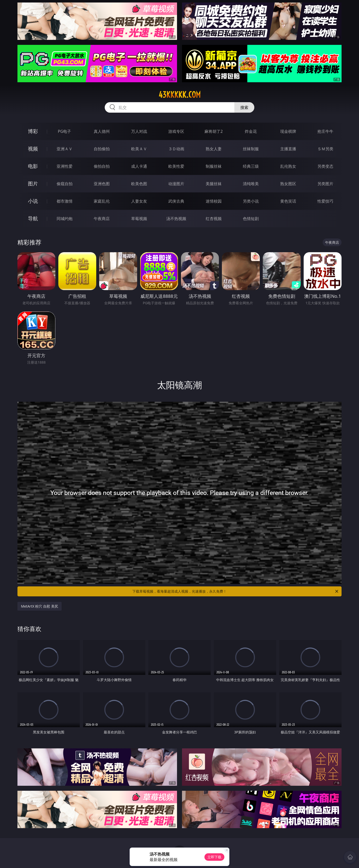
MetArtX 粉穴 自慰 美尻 (40, 606)
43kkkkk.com (180, 95)
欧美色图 (139, 184)
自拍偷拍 (102, 149)
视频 (33, 149)
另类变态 (325, 166)
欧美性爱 (176, 166)
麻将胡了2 (214, 131)
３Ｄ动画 (176, 149)
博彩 (33, 131)
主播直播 (288, 149)
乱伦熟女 (288, 166)
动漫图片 (176, 184)
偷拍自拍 (102, 166)
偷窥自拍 (65, 184)
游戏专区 (176, 131)
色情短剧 (251, 219)
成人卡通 (139, 166)
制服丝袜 (214, 166)
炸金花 (251, 131)
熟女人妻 (214, 149)
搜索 (244, 107)
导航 (33, 218)
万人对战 (139, 131)
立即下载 (214, 857)
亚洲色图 (102, 184)
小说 (33, 201)
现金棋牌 (288, 131)
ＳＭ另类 (325, 149)
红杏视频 (214, 219)
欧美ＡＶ (139, 149)
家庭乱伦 (102, 201)
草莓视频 (139, 219)
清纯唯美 (251, 184)
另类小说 (251, 201)
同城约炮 (65, 219)
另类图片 (325, 184)
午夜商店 (102, 219)
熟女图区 (288, 184)
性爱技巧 (325, 201)
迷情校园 (214, 201)
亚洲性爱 (65, 166)
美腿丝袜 (214, 184)
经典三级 (251, 166)
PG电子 (64, 131)
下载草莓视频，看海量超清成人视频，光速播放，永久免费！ (236, 591)
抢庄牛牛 (325, 131)
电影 (33, 166)
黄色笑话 (288, 201)
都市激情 (65, 201)
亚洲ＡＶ (65, 149)
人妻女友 (139, 201)
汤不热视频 (176, 219)
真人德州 (102, 131)
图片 (33, 184)
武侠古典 (176, 201)
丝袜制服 (251, 149)
